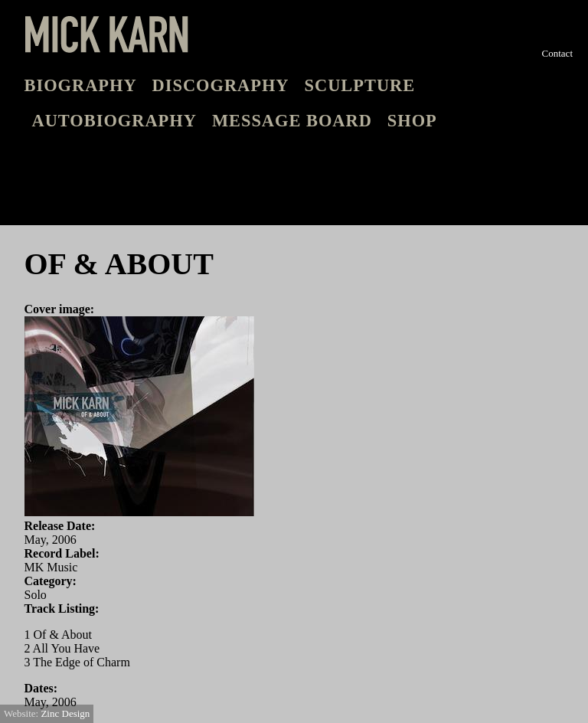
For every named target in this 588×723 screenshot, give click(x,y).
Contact (557, 53)
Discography (221, 85)
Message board (292, 121)
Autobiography (114, 121)
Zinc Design (65, 713)
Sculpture (360, 85)
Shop (412, 121)
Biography (81, 85)
